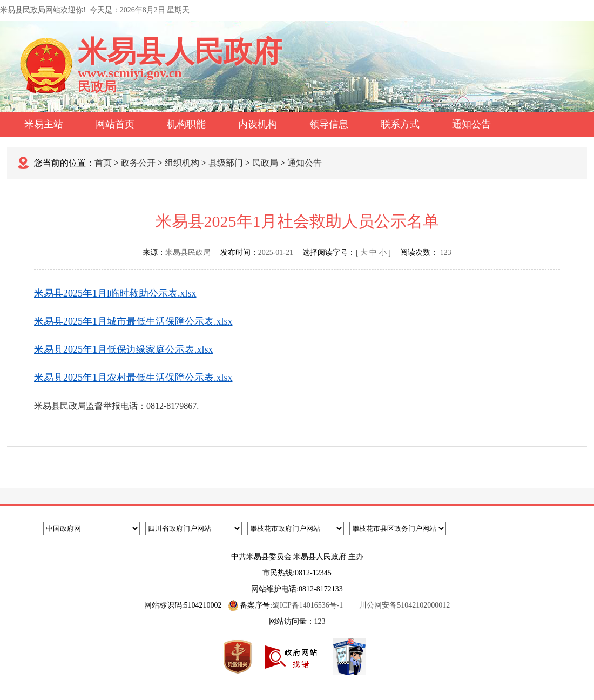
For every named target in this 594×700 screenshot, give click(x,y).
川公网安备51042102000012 (404, 605)
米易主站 (44, 124)
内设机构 (258, 124)
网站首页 (115, 124)
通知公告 (471, 124)
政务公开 (138, 163)
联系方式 (400, 124)
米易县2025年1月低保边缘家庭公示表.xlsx (124, 349)
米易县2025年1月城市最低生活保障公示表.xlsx (133, 321)
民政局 (265, 163)
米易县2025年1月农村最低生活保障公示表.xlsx (133, 378)
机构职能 (186, 124)
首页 (103, 163)
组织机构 (182, 163)
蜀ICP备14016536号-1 (308, 605)
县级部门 (226, 163)
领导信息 (329, 124)
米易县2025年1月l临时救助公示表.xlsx (115, 293)
